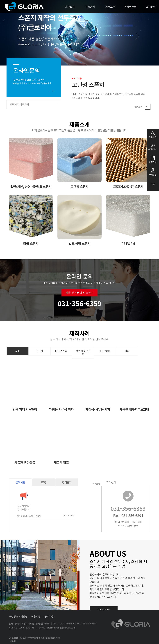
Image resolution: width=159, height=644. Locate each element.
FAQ (29, 482)
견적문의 (52, 482)
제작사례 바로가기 (34, 104)
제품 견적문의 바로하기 (79, 308)
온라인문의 (130, 7)
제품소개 (110, 7)
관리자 (13, 641)
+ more (82, 484)
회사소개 (70, 7)
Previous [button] (21, 39)
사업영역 (90, 7)
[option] (79, 33)
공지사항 (49, 616)
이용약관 (36, 616)
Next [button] (139, 39)
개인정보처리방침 (18, 616)
